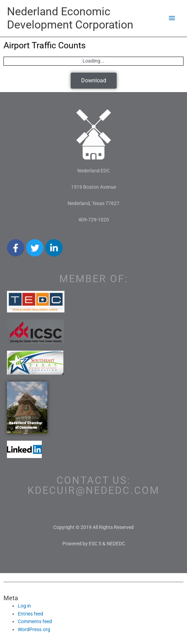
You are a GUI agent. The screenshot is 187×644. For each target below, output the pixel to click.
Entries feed (30, 614)
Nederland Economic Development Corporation (70, 18)
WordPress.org (34, 629)
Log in (24, 606)
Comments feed (35, 621)
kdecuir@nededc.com (93, 490)
